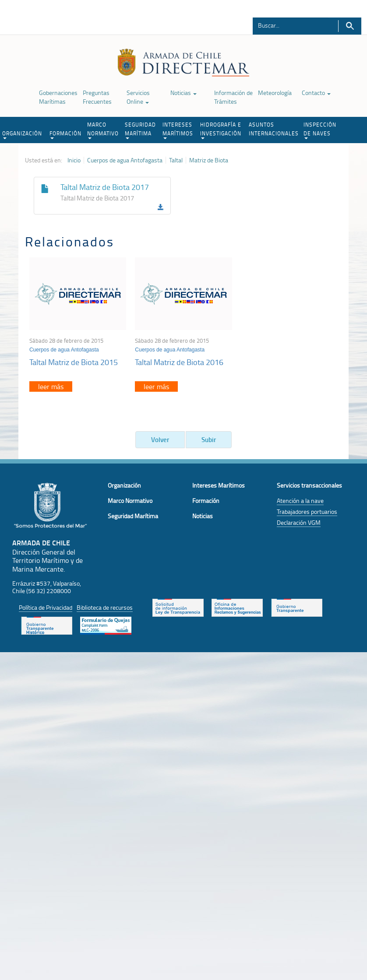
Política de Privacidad (46, 607)
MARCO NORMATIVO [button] (103, 130)
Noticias (183, 93)
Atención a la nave (300, 501)
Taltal (176, 160)
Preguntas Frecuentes (97, 97)
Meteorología (275, 93)
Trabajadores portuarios (307, 511)
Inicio (74, 160)
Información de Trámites (233, 97)
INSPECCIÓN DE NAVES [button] (320, 130)
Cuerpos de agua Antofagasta (125, 160)
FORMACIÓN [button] (65, 134)
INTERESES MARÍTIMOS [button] (178, 130)
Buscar (350, 26)
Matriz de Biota (209, 160)
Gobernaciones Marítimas (58, 97)
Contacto (316, 93)
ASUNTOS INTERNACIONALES (274, 129)
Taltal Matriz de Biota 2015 (74, 362)
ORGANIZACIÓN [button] (22, 134)
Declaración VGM (299, 522)
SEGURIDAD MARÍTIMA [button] (140, 130)
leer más (51, 386)
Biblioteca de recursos (105, 607)
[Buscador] (291, 25)
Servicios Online (138, 97)
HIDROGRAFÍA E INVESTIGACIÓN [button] (221, 130)
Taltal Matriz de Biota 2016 (179, 362)
